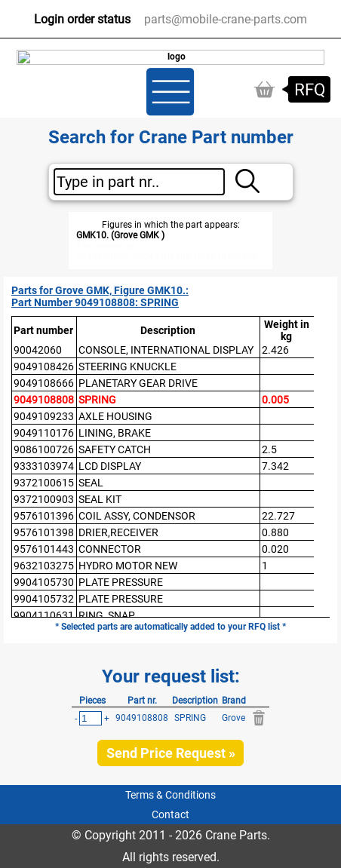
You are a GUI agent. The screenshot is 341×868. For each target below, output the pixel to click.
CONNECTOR (110, 549)
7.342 (275, 466)
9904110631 (44, 615)
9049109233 (44, 416)
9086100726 (44, 449)
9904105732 (44, 599)
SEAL (91, 483)
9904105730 (44, 582)
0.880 (275, 532)
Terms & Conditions (170, 795)
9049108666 (44, 383)
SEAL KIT (100, 499)
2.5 (269, 449)
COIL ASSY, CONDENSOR (137, 516)
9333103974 (44, 466)
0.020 (275, 549)
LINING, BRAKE (115, 433)
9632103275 (44, 566)
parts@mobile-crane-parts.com (226, 19)
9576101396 (44, 516)
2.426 (275, 350)
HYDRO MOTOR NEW (128, 566)
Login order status (82, 19)
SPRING (97, 400)
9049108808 (44, 400)
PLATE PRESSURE (121, 582)
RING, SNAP (107, 615)
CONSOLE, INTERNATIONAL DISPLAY (166, 350)
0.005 (275, 400)
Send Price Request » (171, 753)
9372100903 (44, 499)
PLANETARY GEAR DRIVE (138, 383)
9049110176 (44, 433)
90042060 (38, 350)
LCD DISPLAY (110, 466)
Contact (170, 814)
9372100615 (44, 483)
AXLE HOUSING (115, 416)
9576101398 (44, 532)
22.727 (278, 516)
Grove (233, 718)
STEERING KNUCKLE (127, 367)
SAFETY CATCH (115, 449)
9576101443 (44, 549)
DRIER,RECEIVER (118, 532)
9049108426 (44, 367)
